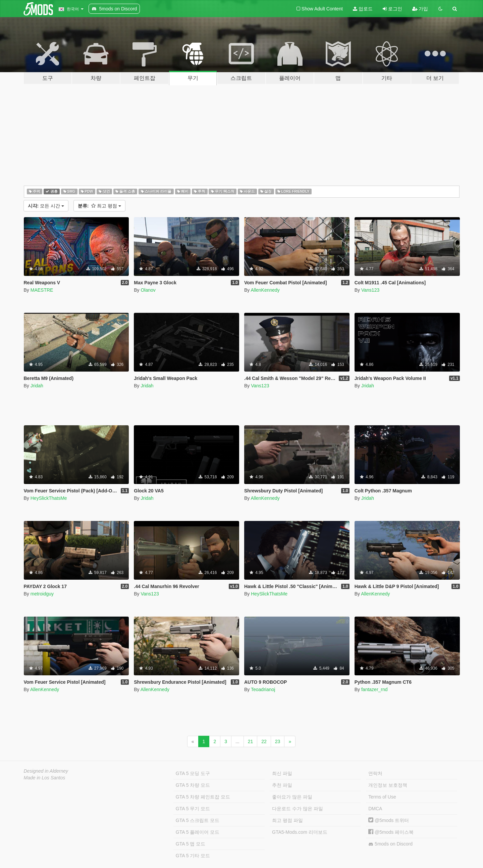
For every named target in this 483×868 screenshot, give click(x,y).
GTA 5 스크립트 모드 (198, 820)
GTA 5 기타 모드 (193, 856)
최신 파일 (282, 773)
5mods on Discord (390, 844)
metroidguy (42, 594)
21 (251, 741)
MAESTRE (42, 290)
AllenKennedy (265, 290)
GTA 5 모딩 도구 (193, 773)
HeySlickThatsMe (49, 498)
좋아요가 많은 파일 (292, 797)
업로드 (363, 9)
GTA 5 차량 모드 (193, 785)
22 (264, 741)
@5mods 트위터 (389, 820)
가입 (420, 9)
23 (278, 741)
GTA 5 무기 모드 (193, 809)
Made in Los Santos (45, 778)
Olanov (148, 290)
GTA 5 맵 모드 (191, 844)
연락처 (375, 773)
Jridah (37, 386)
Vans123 (370, 290)
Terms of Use (382, 797)
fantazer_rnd (374, 689)
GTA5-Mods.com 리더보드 (300, 832)
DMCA (375, 809)
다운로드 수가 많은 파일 (298, 809)
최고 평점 (99, 206)
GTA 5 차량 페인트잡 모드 (203, 797)
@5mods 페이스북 (391, 832)
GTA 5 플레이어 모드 (198, 832)
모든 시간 (46, 206)
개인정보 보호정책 (388, 785)
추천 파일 (282, 785)
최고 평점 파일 (287, 820)
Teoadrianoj (263, 689)
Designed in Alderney (46, 771)
